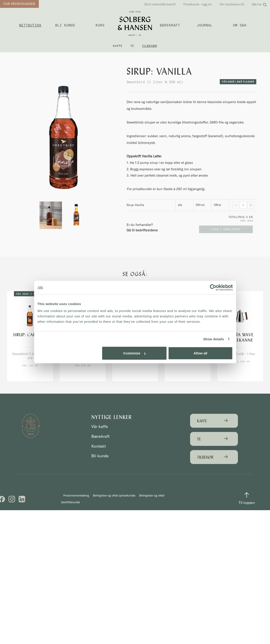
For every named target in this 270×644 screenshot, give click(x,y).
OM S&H (240, 25)
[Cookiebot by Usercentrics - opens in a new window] (213, 287)
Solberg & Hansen (135, 23)
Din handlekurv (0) (232, 4)
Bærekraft (170, 25)
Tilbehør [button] (150, 46)
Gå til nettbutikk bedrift (160, 4)
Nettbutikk (30, 25)
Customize (134, 353)
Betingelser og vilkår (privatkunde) (114, 506)
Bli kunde (65, 25)
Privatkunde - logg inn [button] (198, 4)
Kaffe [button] (118, 46)
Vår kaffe (100, 427)
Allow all (201, 353)
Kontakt (99, 446)
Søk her (259, 4)
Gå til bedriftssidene (142, 230)
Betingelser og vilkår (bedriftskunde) (160, 506)
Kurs (100, 25)
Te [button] (132, 46)
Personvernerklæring (77, 506)
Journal (205, 25)
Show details (214, 339)
